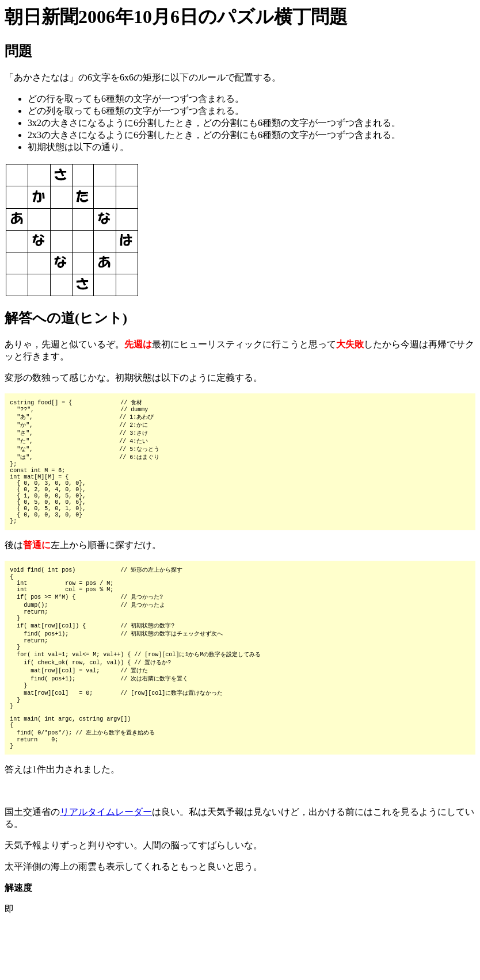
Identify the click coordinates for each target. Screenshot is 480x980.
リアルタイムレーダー (106, 867)
